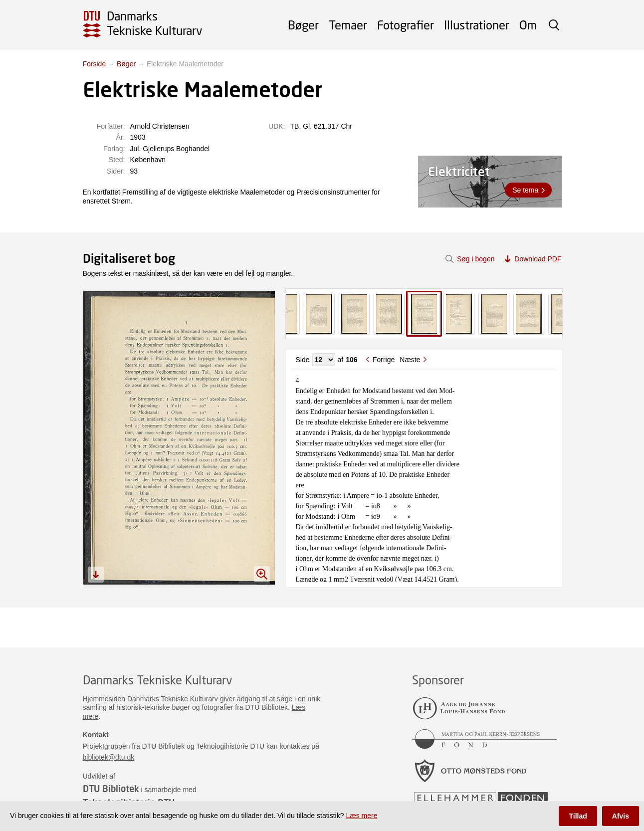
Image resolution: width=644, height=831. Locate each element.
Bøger (303, 25)
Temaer (348, 25)
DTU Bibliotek (111, 789)
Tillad (578, 816)
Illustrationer (477, 25)
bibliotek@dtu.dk (109, 757)
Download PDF (538, 259)
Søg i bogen (476, 259)
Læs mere (361, 816)
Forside (95, 64)
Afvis (621, 816)
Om (528, 25)
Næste (410, 360)
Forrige (384, 360)
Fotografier (406, 25)
